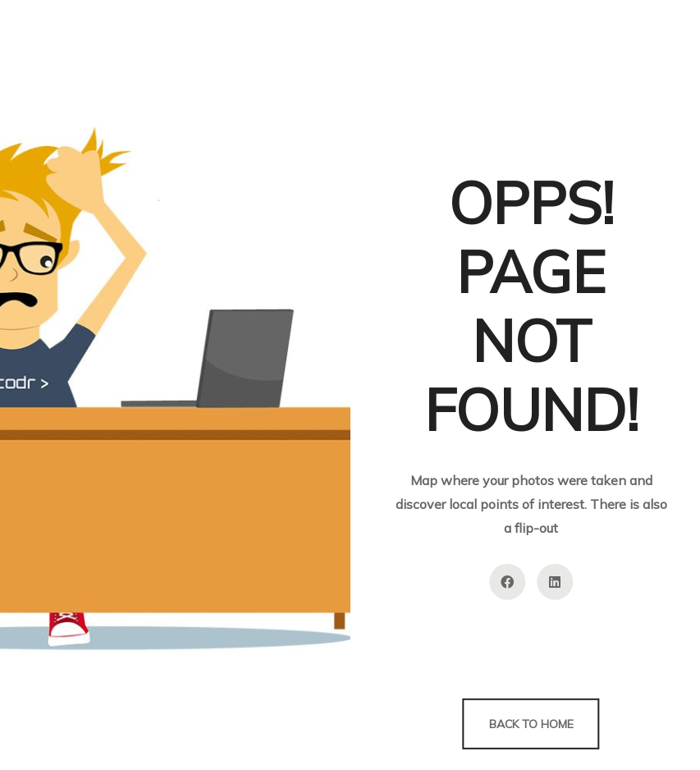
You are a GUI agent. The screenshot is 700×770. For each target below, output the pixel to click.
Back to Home (531, 724)
